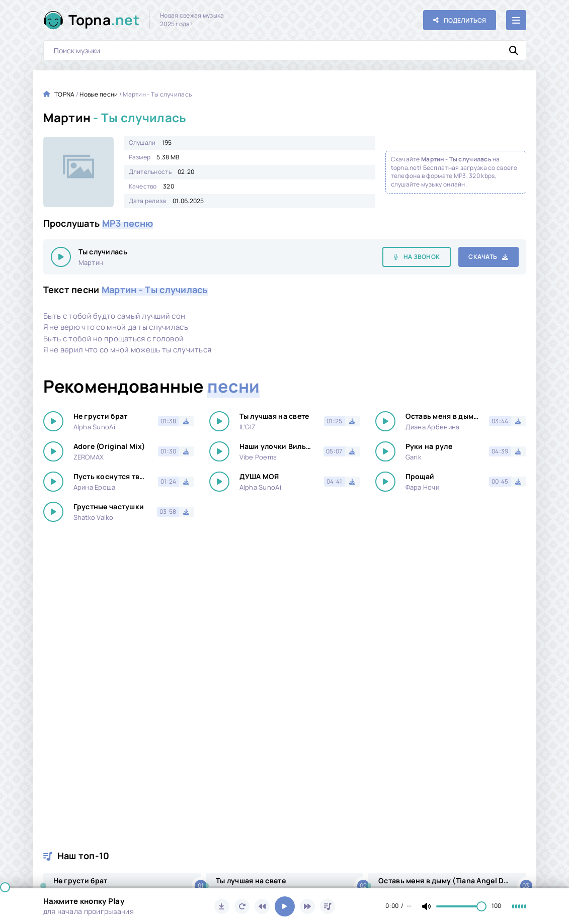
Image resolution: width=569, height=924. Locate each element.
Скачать (483, 257)
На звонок (422, 257)
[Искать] (514, 50)
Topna (104, 20)
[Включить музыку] (285, 906)
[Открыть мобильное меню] (516, 20)
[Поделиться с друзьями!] (460, 20)
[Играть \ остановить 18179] (61, 257)
